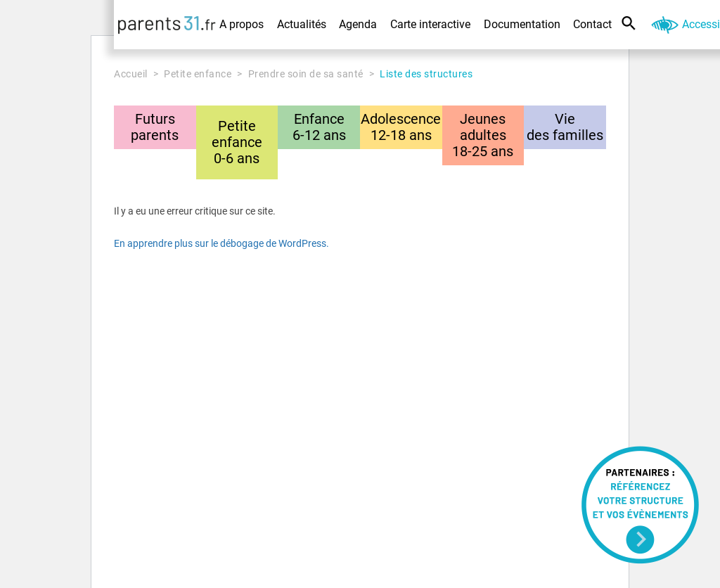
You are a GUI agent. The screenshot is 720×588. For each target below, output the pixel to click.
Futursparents (155, 127)
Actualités (302, 24)
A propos (242, 24)
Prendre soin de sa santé (306, 74)
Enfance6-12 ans (319, 127)
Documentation (522, 24)
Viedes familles (565, 127)
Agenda (358, 24)
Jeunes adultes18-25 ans (483, 135)
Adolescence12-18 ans (401, 127)
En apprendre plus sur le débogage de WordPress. (221, 243)
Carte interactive (430, 24)
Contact (592, 24)
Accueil (131, 74)
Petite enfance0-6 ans (237, 142)
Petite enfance (198, 74)
